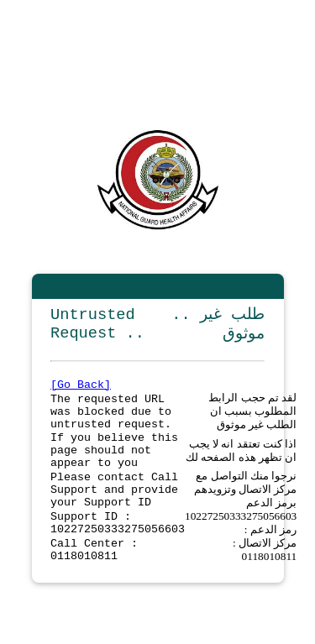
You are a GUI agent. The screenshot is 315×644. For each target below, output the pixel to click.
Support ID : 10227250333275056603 (118, 548)
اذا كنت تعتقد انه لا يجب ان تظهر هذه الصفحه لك (241, 465)
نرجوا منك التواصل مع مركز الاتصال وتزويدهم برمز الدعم (246, 510)
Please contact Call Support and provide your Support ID (114, 510)
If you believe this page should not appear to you (114, 465)
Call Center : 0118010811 (94, 579)
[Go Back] (81, 390)
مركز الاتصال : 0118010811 (265, 578)
